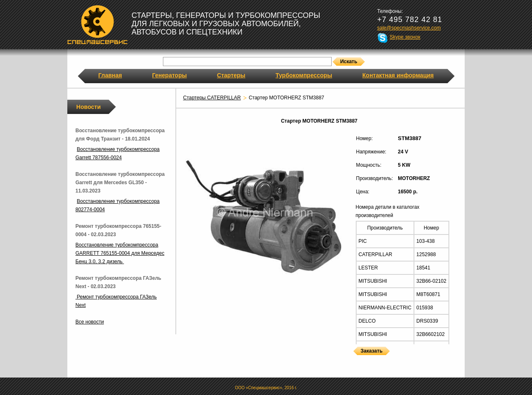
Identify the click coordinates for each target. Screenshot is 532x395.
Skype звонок (405, 37)
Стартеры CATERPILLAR (212, 98)
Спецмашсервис (97, 25)
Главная (110, 75)
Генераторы (169, 75)
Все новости (90, 322)
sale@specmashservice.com (409, 28)
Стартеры (231, 75)
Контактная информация (398, 75)
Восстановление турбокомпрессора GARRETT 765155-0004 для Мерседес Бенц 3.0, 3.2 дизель (120, 253)
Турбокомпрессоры (304, 75)
